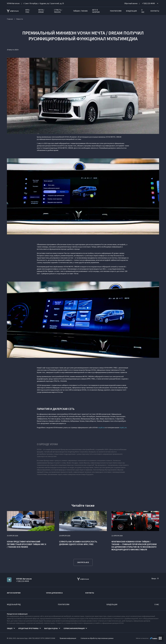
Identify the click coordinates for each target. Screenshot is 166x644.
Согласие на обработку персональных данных (97, 638)
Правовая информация (68, 638)
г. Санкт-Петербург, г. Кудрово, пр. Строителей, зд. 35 (44, 3)
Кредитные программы (28, 628)
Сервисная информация (74, 628)
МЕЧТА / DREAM (41, 11)
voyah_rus (123, 427)
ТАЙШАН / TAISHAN (80, 11)
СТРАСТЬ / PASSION (58, 11)
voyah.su (101, 427)
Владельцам (131, 11)
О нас (143, 11)
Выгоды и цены (51, 628)
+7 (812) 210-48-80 (22, 581)
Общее (10, 628)
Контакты (155, 11)
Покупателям (116, 11)
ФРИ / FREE (28, 11)
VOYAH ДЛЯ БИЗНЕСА (54, 593)
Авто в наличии (96, 11)
